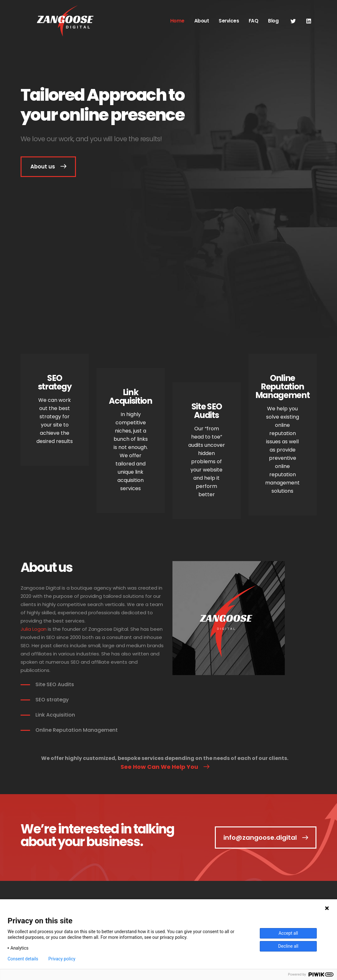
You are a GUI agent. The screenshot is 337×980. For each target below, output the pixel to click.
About (202, 21)
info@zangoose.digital (260, 838)
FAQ (254, 21)
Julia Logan (34, 629)
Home (177, 21)
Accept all (288, 933)
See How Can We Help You (159, 767)
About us (43, 167)
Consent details (23, 959)
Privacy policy (62, 959)
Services (229, 21)
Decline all (288, 946)
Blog (273, 21)
